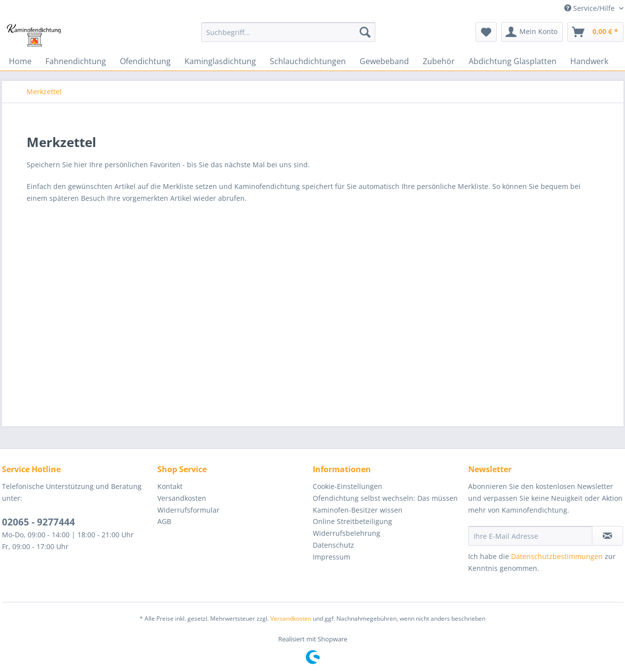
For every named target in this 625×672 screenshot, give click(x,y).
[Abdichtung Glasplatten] (513, 61)
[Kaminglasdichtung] (220, 61)
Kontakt (170, 486)
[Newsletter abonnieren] (607, 536)
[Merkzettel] (486, 32)
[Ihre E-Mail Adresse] (530, 536)
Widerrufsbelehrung (347, 533)
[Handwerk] (589, 61)
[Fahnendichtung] (76, 61)
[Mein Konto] (532, 32)
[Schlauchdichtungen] (308, 61)
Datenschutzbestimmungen (557, 556)
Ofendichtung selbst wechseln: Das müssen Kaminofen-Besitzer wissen (385, 504)
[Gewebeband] (384, 61)
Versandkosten (182, 498)
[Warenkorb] (595, 32)
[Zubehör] (439, 61)
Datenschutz (333, 545)
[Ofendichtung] (145, 61)
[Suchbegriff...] (288, 32)
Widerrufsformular (188, 510)
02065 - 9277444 (38, 522)
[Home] (20, 61)
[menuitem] (288, 37)
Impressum (331, 557)
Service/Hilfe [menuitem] (590, 8)
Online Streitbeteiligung (352, 521)
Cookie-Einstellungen (348, 486)
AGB (164, 521)
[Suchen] (365, 32)
